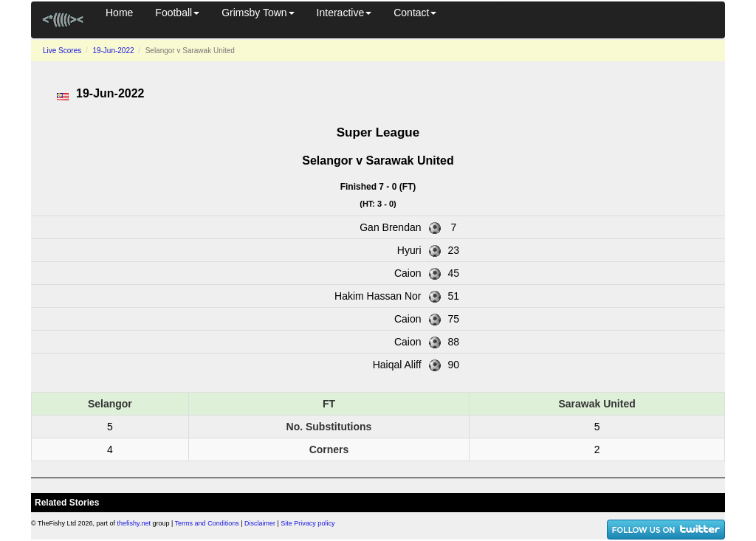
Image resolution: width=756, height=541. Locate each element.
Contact (415, 13)
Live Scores (62, 51)
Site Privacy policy (307, 523)
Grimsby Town (258, 13)
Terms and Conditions (207, 523)
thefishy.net (134, 523)
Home (119, 13)
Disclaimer (260, 523)
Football (177, 13)
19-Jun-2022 (113, 51)
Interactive (344, 13)
